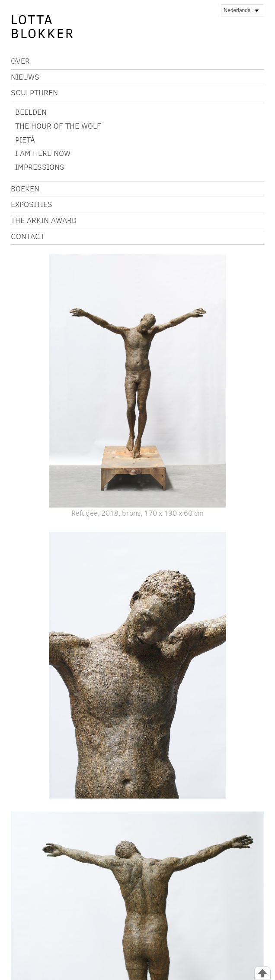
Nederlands (241, 11)
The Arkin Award (44, 220)
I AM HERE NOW (43, 153)
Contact (28, 236)
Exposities (32, 204)
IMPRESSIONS (40, 167)
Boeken (25, 189)
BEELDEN (31, 112)
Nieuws (25, 77)
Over (20, 61)
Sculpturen (34, 93)
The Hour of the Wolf (58, 126)
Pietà (25, 140)
